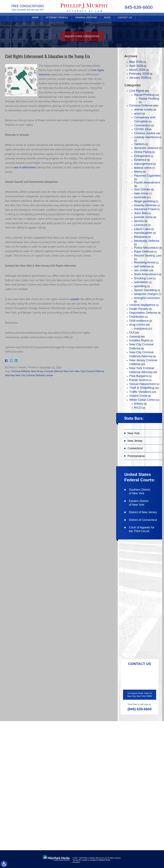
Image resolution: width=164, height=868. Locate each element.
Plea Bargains (139, 376)
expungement (143, 164)
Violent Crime (138, 396)
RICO (138, 408)
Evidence (140, 160)
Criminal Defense (86, 20)
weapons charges (146, 294)
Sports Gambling (145, 290)
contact (75, 299)
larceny (139, 221)
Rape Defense (144, 251)
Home (35, 20)
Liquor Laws (142, 229)
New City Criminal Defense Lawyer (34, 375)
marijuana (141, 328)
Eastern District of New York (139, 503)
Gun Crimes (142, 189)
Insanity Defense (145, 205)
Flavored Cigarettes (147, 176)
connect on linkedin (52, 818)
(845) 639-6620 (46, 776)
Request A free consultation (82, 36)
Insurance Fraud (145, 209)
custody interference (148, 137)
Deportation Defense (143, 313)
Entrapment (142, 156)
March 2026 (137, 70)
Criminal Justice (145, 133)
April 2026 (136, 66)
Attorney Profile (57, 20)
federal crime (143, 168)
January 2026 (138, 78)
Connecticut (135, 448)
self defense (142, 266)
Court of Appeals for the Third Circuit (142, 529)
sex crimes (141, 270)
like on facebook (50, 807)
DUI (132, 332)
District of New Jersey (143, 512)
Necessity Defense (147, 241)
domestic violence (146, 148)
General (135, 336)
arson (138, 113)
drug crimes (137, 324)
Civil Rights (137, 91)
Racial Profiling (144, 95)
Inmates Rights (139, 340)
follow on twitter (122, 807)
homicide (140, 197)
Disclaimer (76, 862)
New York (134, 433)
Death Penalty (139, 309)
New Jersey (135, 441)
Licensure (141, 225)
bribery (139, 404)
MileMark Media (104, 860)
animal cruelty (143, 109)
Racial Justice (139, 380)
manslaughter (143, 233)
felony (138, 172)
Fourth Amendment (147, 182)
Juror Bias (141, 213)
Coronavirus (142, 125)
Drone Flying (143, 152)
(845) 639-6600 (139, 709)
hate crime (141, 193)
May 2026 (136, 62)
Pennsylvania (136, 456)
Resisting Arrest (145, 262)
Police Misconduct (146, 248)
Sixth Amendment (146, 274)
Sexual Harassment (143, 384)
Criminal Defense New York (59, 371)
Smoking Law (143, 278)
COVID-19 (141, 129)
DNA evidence (139, 321)
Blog (107, 20)
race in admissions (25, 167)
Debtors (139, 144)
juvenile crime (143, 217)
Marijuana (141, 237)
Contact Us (125, 20)
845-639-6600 (139, 7)
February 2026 (139, 74)
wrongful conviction (147, 298)
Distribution (137, 317)
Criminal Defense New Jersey (27, 371)
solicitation (141, 282)
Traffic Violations (140, 392)
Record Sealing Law (148, 255)
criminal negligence (142, 305)
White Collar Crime (142, 400)
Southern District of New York (140, 491)
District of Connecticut (143, 520)
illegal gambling (145, 201)
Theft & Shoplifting (142, 388)
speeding (140, 286)
